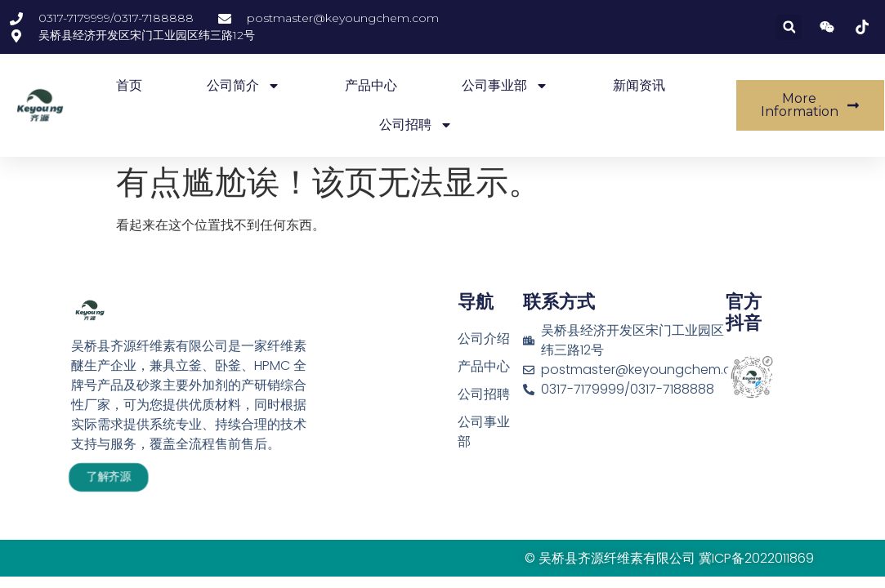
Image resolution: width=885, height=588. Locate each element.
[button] (789, 27)
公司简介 (244, 86)
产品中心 (371, 85)
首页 (129, 85)
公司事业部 (505, 86)
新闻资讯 (639, 85)
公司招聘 (416, 125)
